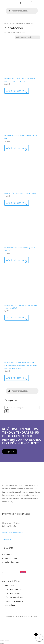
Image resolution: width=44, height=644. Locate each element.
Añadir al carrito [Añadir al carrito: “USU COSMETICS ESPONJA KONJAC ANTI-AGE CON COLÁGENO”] (15, 318)
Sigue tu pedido (10, 558)
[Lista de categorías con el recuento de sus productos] (22, 408)
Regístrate (10, 452)
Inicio (6, 23)
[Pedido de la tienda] (27, 37)
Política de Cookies (12, 593)
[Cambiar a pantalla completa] (3, 640)
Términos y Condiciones (15, 597)
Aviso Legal (9, 585)
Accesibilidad (10, 605)
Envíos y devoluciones (14, 601)
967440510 (6, 539)
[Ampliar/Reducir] (1, 640)
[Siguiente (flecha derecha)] (3, 643)
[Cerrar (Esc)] (8, 640)
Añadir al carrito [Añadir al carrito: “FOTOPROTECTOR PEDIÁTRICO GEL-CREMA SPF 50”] (15, 148)
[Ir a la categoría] (7, 411)
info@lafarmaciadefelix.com (13, 533)
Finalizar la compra (12, 562)
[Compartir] (6, 640)
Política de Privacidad (13, 589)
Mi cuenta (8, 554)
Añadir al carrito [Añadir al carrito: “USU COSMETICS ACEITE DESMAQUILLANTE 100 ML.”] (15, 260)
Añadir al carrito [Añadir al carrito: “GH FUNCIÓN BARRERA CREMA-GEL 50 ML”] (15, 203)
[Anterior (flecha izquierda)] (1, 643)
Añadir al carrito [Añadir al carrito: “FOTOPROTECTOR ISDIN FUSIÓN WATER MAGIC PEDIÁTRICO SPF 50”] (15, 91)
